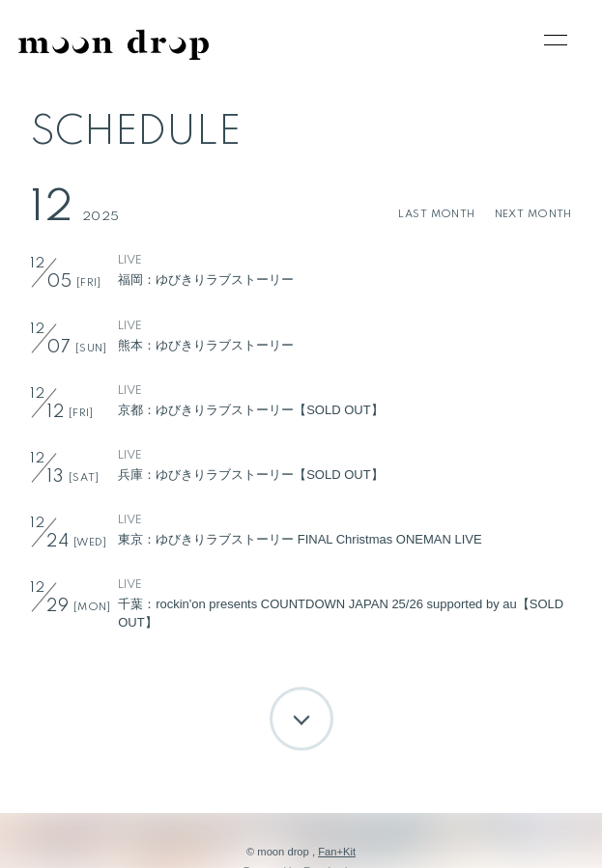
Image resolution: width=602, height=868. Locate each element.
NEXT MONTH (533, 214)
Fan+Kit (337, 852)
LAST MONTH (436, 214)
